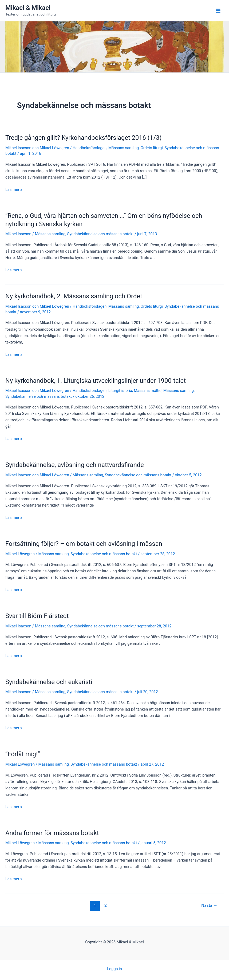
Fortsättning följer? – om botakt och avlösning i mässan (84, 544)
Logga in (114, 969)
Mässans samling (124, 148)
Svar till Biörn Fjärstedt (37, 616)
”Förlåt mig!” (23, 754)
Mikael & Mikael (28, 8)
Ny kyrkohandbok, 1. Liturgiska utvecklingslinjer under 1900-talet (96, 381)
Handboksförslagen (90, 148)
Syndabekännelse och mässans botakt (100, 234)
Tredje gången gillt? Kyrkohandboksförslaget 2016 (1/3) (84, 138)
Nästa (209, 905)
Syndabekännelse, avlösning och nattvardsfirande (75, 465)
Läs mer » (14, 190)
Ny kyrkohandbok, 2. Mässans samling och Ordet (74, 296)
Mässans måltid (148, 391)
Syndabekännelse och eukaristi (49, 682)
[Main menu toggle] (218, 11)
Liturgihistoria (120, 391)
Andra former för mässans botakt (52, 833)
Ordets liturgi (152, 148)
